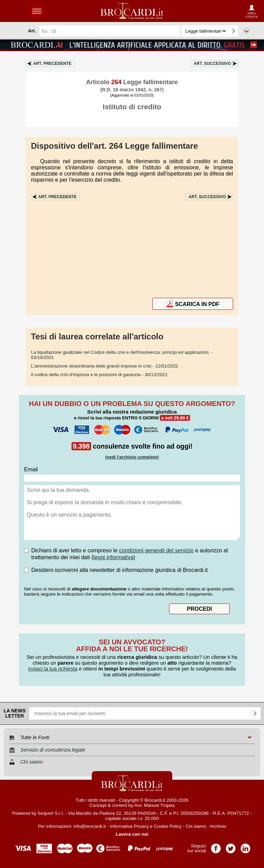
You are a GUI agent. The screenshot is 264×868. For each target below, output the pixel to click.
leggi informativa (114, 557)
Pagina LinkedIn (245, 846)
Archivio (218, 826)
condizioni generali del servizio (156, 550)
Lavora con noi (132, 834)
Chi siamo (196, 826)
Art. (52, 64)
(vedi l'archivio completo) (132, 457)
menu (37, 11)
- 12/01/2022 (105, 366)
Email (31, 469)
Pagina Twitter (231, 846)
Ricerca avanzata (246, 31)
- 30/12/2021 (99, 375)
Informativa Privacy (129, 826)
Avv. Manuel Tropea (155, 805)
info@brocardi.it (90, 826)
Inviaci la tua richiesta (53, 669)
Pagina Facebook (216, 846)
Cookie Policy (168, 826)
